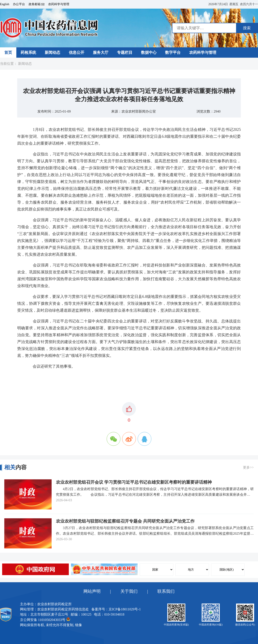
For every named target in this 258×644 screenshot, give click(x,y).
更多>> (248, 467)
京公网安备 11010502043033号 (45, 619)
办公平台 (19, 4)
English (5, 4)
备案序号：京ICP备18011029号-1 (116, 609)
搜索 (247, 28)
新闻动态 (25, 64)
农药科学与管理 (59, 4)
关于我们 (129, 591)
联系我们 (166, 591)
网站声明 (92, 591)
